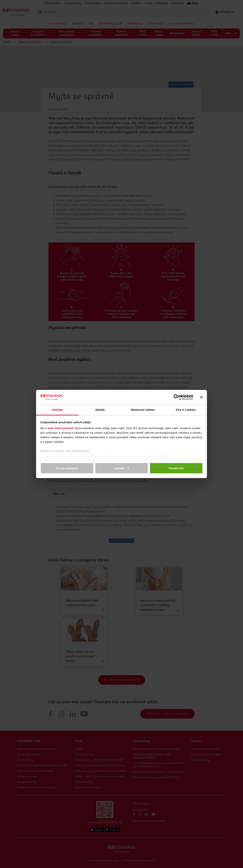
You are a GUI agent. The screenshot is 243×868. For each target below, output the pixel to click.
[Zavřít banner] (201, 397)
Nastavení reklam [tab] (143, 410)
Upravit (122, 468)
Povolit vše (176, 468)
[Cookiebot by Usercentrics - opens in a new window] (176, 397)
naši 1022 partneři (61, 428)
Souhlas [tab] (57, 410)
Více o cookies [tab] (186, 410)
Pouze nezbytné (67, 468)
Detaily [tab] (100, 410)
